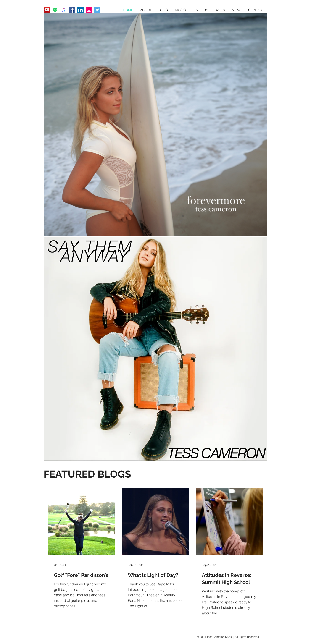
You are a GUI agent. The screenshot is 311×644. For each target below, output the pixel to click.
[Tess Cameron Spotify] (55, 10)
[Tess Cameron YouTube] (47, 10)
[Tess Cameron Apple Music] (64, 10)
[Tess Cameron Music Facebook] (72, 10)
